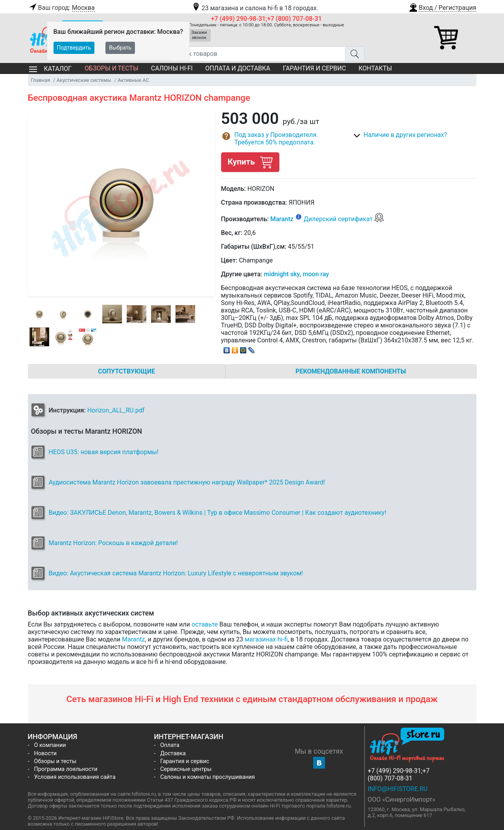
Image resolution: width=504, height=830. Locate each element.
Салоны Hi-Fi (172, 68)
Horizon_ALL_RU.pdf (116, 410)
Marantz (282, 219)
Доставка (173, 753)
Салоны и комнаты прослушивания (208, 777)
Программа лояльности (66, 769)
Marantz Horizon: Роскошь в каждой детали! (113, 543)
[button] (442, 7)
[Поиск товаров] (257, 54)
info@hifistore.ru (398, 789)
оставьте (205, 624)
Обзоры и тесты (112, 68)
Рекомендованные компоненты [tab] (351, 371)
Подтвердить (74, 48)
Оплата (170, 745)
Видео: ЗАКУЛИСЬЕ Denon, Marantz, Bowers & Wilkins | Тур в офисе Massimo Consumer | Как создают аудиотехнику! (218, 513)
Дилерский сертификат (344, 219)
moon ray (316, 274)
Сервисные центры (186, 769)
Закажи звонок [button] (199, 35)
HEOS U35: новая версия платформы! (104, 452)
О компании (50, 745)
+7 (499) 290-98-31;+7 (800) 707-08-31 (266, 19)
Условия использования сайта (75, 777)
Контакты (375, 68)
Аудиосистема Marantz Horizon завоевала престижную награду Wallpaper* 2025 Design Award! (187, 482)
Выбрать (120, 48)
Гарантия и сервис (314, 68)
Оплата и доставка (238, 68)
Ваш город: (61, 8)
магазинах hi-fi (266, 639)
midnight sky (282, 274)
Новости (46, 753)
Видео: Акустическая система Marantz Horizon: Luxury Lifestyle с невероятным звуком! (176, 573)
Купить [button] (250, 162)
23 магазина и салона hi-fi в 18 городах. (255, 8)
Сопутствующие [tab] (126, 371)
